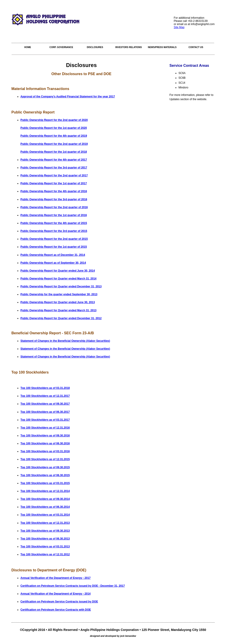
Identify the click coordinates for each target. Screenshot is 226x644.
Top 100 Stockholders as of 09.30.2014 (45, 499)
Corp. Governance (61, 47)
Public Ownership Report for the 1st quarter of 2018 (54, 152)
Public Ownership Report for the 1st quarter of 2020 (54, 128)
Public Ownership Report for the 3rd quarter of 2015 (54, 231)
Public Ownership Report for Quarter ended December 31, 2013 (61, 286)
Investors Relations (129, 47)
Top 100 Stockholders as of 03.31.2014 (45, 515)
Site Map (179, 27)
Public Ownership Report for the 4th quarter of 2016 (54, 191)
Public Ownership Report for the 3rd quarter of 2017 (54, 168)
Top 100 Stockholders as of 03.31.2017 (45, 420)
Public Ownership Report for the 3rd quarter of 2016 (54, 199)
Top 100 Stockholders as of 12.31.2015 (45, 459)
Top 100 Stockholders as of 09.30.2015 (45, 467)
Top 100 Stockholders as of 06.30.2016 (45, 443)
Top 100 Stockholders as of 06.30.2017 (45, 412)
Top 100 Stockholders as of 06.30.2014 (45, 507)
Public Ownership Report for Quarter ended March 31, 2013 (59, 310)
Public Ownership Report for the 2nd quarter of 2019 (54, 144)
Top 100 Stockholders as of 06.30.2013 (45, 539)
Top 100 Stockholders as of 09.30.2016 (45, 436)
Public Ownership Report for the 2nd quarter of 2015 (54, 239)
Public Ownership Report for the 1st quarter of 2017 (54, 183)
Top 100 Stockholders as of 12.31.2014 (45, 491)
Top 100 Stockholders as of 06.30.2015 (45, 475)
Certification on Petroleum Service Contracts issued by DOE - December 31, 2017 (73, 586)
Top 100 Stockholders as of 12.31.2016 (45, 428)
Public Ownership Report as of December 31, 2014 (53, 255)
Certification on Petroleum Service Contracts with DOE (56, 610)
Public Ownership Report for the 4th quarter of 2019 (54, 136)
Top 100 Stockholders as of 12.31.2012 (45, 554)
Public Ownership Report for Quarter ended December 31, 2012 (61, 318)
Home (28, 47)
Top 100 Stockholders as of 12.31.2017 (45, 396)
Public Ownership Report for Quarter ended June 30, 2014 (58, 271)
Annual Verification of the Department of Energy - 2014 (56, 594)
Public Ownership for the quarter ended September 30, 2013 (59, 294)
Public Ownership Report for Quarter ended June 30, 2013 (58, 302)
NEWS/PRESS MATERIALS (162, 47)
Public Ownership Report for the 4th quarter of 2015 (54, 223)
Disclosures (95, 47)
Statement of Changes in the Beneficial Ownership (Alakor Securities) (65, 341)
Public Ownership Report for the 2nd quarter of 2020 (54, 120)
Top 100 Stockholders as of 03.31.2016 (45, 451)
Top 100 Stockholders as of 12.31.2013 (45, 523)
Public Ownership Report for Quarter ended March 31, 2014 (59, 279)
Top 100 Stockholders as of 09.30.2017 (45, 404)
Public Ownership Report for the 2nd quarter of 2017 (54, 175)
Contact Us (196, 47)
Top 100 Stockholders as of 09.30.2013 (45, 531)
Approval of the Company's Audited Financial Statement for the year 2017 (68, 97)
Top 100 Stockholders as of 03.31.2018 (45, 388)
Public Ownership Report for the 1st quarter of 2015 (54, 247)
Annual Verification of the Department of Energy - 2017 (56, 578)
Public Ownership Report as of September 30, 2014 (53, 263)
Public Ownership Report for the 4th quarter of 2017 (54, 160)
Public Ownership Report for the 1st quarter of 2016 (54, 215)
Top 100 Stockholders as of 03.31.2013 (45, 547)
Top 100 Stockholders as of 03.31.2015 (45, 483)
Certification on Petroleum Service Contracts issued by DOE (59, 602)
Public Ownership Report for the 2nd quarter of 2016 (54, 207)
